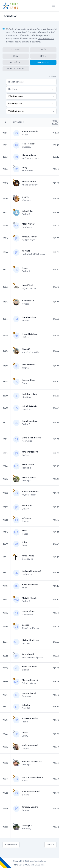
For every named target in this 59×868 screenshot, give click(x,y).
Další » (50, 845)
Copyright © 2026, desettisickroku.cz (29, 861)
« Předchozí (11, 845)
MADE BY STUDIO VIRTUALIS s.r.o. (30, 865)
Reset (53, 76)
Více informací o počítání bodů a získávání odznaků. (30, 40)
